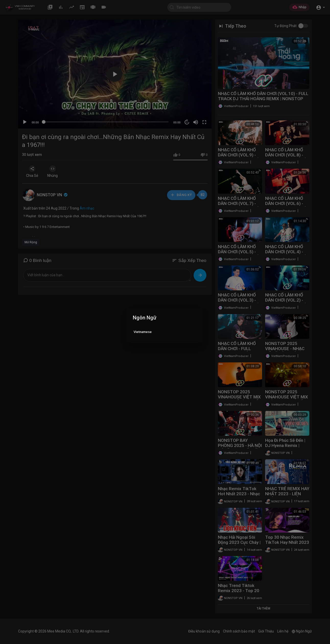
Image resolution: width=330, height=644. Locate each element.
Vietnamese (143, 332)
